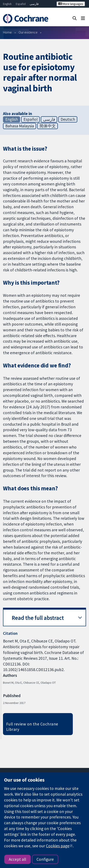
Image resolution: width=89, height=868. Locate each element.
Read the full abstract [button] (38, 618)
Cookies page (58, 846)
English (7, 4)
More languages (71, 4)
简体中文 (48, 126)
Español (21, 4)
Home (7, 32)
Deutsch (68, 119)
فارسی (34, 4)
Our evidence (28, 32)
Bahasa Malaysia (20, 126)
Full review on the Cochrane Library (32, 727)
